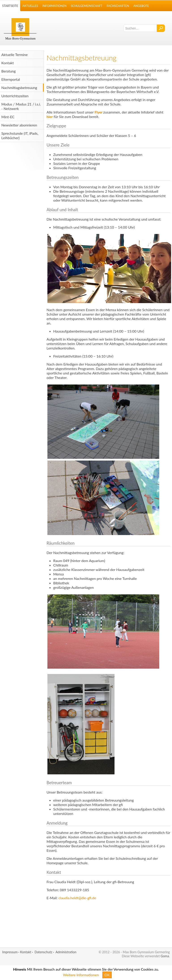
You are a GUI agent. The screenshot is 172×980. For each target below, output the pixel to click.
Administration (66, 952)
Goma (165, 956)
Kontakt (26, 952)
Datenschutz (43, 952)
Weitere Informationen (81, 975)
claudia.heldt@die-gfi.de (77, 898)
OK (107, 975)
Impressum (10, 952)
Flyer (99, 112)
